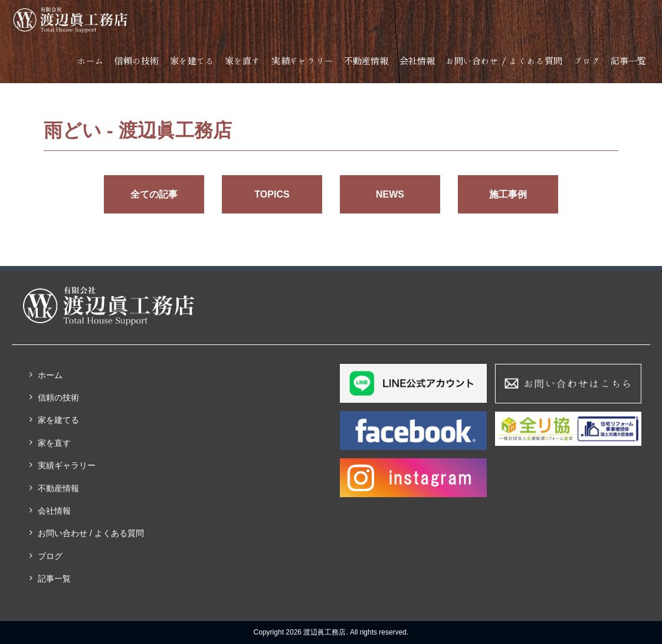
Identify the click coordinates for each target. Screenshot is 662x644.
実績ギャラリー (302, 61)
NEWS (390, 194)
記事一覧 (628, 61)
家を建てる (192, 61)
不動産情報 (366, 61)
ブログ (587, 61)
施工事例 (508, 194)
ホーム (91, 61)
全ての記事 (154, 194)
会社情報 (417, 61)
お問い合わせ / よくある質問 (504, 61)
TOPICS (272, 194)
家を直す (242, 61)
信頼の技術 (137, 61)
